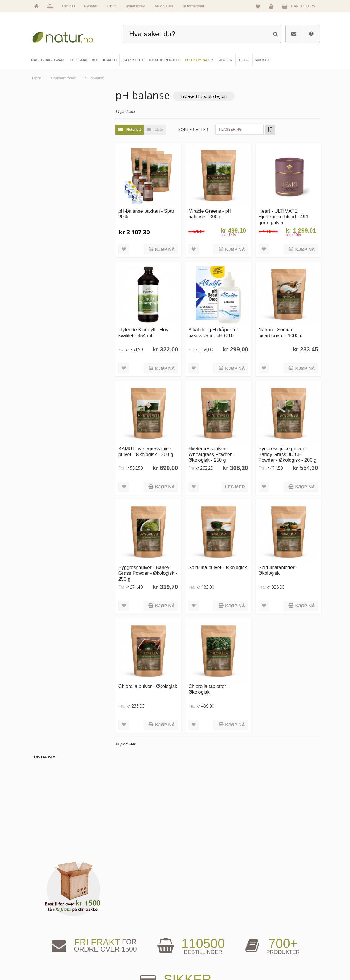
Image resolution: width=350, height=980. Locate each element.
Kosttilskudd (122, 941)
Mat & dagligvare (125, 921)
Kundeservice (264, 941)
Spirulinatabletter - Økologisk (282, 554)
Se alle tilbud (50, 961)
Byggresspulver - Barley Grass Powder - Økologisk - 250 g (156, 557)
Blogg (190, 921)
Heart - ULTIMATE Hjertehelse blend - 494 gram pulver (287, 213)
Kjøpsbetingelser (266, 951)
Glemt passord (264, 931)
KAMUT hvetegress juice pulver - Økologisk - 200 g (158, 440)
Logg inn (272, 8)
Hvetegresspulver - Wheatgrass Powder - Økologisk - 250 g (219, 443)
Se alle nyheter (51, 951)
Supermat (120, 931)
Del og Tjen (163, 6)
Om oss (69, 6)
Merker (46, 941)
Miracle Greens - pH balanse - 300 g (218, 210)
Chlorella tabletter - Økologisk (217, 669)
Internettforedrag (198, 941)
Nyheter (91, 6)
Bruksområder (196, 931)
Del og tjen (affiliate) (200, 951)
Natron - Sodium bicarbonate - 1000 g (284, 325)
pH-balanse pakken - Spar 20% (152, 210)
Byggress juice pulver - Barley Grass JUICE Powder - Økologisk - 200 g (289, 445)
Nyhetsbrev (135, 6)
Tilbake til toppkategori (215, 96)
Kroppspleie (122, 951)
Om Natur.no (50, 931)
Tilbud (111, 6)
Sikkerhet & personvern (270, 961)
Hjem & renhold (124, 961)
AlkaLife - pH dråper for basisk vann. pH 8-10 (221, 325)
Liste (165, 130)
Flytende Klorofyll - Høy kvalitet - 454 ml (155, 325)
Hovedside (48, 921)
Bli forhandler (193, 6)
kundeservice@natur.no (175, 883)
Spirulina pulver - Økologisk (214, 554)
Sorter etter (205, 130)
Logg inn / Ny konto (268, 921)
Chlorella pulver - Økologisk (148, 669)
